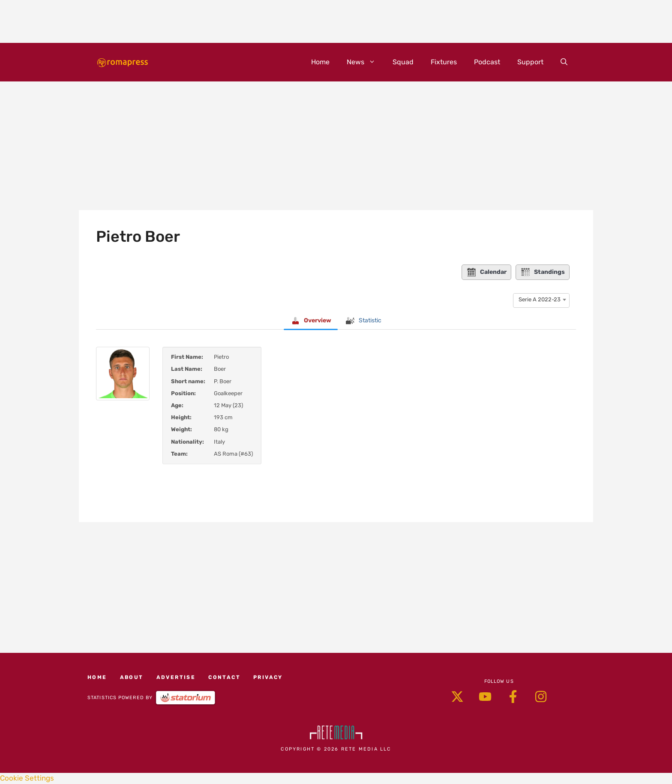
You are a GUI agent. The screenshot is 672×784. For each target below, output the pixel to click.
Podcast (487, 62)
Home (320, 62)
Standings (543, 272)
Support (530, 62)
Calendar (486, 272)
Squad (403, 62)
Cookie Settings (27, 778)
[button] (564, 62)
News (365, 62)
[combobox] (541, 300)
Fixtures (444, 62)
